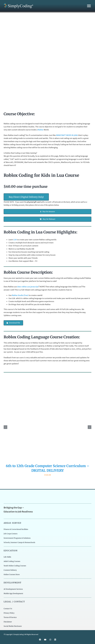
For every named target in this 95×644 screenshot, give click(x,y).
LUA (15, 240)
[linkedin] (55, 640)
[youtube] (45, 640)
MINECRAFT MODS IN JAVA (67, 135)
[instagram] (50, 640)
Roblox (41, 130)
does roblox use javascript (28, 287)
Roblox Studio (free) (20, 295)
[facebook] (40, 640)
